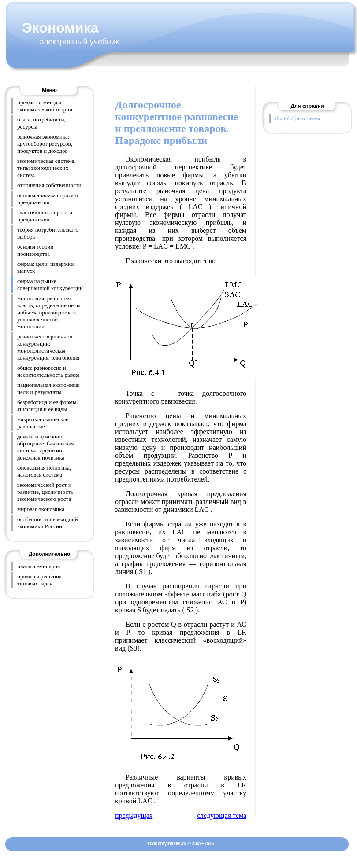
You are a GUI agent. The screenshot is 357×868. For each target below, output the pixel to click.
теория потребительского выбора (48, 233)
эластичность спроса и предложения (45, 216)
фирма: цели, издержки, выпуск (46, 267)
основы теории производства (35, 250)
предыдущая (134, 815)
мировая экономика (41, 509)
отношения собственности (49, 185)
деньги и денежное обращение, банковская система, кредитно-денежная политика (46, 447)
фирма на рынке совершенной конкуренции (50, 285)
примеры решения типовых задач (39, 580)
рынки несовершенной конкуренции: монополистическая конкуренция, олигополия (48, 347)
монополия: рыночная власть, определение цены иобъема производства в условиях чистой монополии (49, 312)
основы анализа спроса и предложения (48, 199)
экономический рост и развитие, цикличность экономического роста (45, 492)
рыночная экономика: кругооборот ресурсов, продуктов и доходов (45, 144)
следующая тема (222, 815)
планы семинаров (39, 566)
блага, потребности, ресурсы (41, 123)
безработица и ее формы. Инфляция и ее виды (48, 406)
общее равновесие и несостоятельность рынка (48, 371)
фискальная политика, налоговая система (44, 471)
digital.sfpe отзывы (297, 118)
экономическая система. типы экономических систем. (46, 168)
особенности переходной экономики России (48, 523)
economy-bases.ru (167, 844)
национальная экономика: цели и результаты (48, 388)
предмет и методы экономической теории (45, 106)
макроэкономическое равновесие (43, 423)
